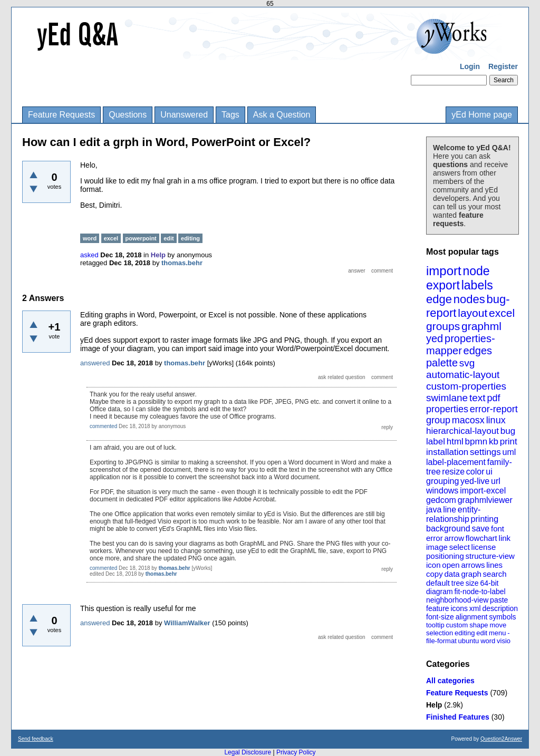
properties (447, 409)
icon (433, 565)
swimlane (447, 398)
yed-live (475, 481)
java (434, 510)
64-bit (489, 583)
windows (442, 491)
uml (509, 452)
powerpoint (141, 238)
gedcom (441, 500)
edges (478, 351)
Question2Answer (501, 739)
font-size (440, 617)
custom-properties (466, 386)
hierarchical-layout (462, 431)
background (448, 529)
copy (435, 574)
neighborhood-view (457, 600)
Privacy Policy (296, 752)
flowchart (481, 538)
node (476, 271)
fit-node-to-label (480, 592)
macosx (468, 420)
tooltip (435, 625)
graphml (481, 326)
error (435, 538)
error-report (494, 409)
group (438, 420)
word (488, 641)
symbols (502, 617)
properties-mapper (461, 345)
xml (475, 608)
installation (447, 452)
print (509, 442)
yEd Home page (482, 115)
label (436, 442)
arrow (454, 538)
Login (470, 66)
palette (442, 363)
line (450, 510)
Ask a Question (282, 115)
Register (503, 66)
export (443, 285)
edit (482, 633)
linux (496, 420)
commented (103, 426)
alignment (472, 617)
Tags (230, 115)
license (484, 547)
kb (494, 442)
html (455, 442)
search (495, 574)
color (475, 472)
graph (471, 574)
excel (502, 313)
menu (498, 633)
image (437, 547)
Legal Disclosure (248, 752)
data (452, 574)
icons (459, 608)
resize (453, 472)
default (438, 583)
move (498, 625)
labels (477, 285)
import (444, 271)
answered (95, 363)
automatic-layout (463, 375)
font (498, 529)
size (472, 583)
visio (504, 641)
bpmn (476, 442)
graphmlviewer (485, 500)
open (451, 565)
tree (458, 583)
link (505, 538)
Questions (128, 115)
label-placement (456, 462)
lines (494, 565)
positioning (445, 556)
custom (457, 625)
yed (435, 338)
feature (438, 608)
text (478, 398)
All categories (450, 681)
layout (472, 313)
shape (479, 625)
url (496, 481)
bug (508, 431)
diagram (440, 592)
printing (485, 519)
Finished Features (458, 717)
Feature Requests (61, 115)
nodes (469, 299)
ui (489, 472)
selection (440, 633)
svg (467, 363)
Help (434, 705)
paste (499, 600)
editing (465, 633)
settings (485, 452)
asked (89, 255)
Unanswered (184, 115)
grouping (442, 481)
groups (443, 326)
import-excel (483, 491)
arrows (473, 565)
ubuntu (469, 641)
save (480, 529)
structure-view (490, 556)
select (460, 547)
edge (439, 299)
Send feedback (36, 739)
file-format (441, 641)
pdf (493, 398)
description (500, 608)
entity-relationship (453, 514)
